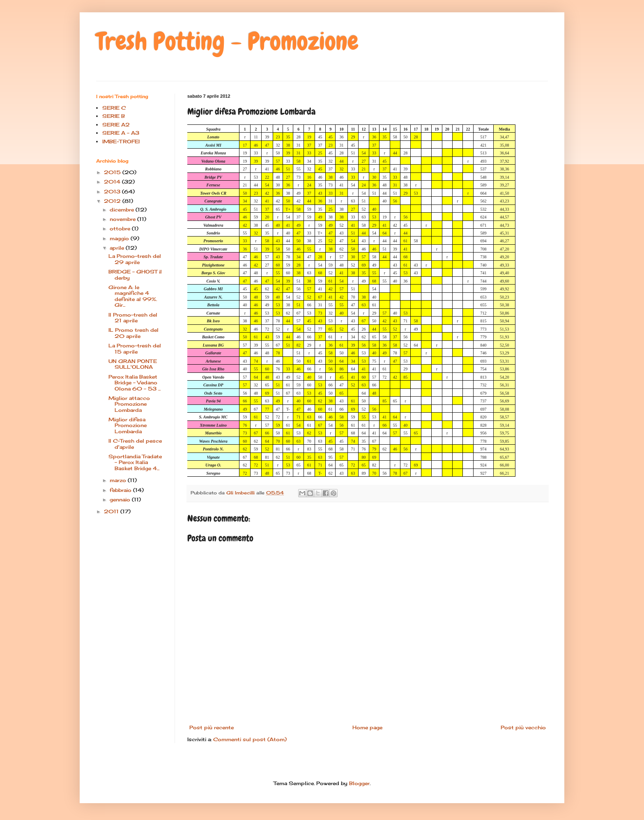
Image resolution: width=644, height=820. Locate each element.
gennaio (121, 500)
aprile (118, 248)
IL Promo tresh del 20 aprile (133, 333)
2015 (113, 172)
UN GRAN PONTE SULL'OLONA (133, 364)
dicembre (123, 210)
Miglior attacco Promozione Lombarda (129, 404)
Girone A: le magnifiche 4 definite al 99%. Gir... (133, 296)
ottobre (121, 229)
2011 (112, 511)
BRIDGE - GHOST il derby (135, 274)
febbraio (121, 490)
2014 (113, 182)
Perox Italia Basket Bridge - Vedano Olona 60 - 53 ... (135, 383)
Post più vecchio (523, 727)
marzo (119, 480)
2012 (113, 201)
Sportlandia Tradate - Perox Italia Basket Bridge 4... (135, 462)
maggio (120, 238)
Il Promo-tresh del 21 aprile (133, 318)
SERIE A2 (116, 125)
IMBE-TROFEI (121, 141)
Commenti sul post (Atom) (250, 739)
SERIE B (114, 116)
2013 (113, 192)
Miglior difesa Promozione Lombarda (128, 425)
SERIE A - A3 (121, 133)
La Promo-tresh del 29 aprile (135, 259)
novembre (123, 219)
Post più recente (212, 727)
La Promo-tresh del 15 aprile (135, 348)
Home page (367, 727)
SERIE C (114, 108)
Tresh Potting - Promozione (227, 41)
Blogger (359, 783)
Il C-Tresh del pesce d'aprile (135, 444)
